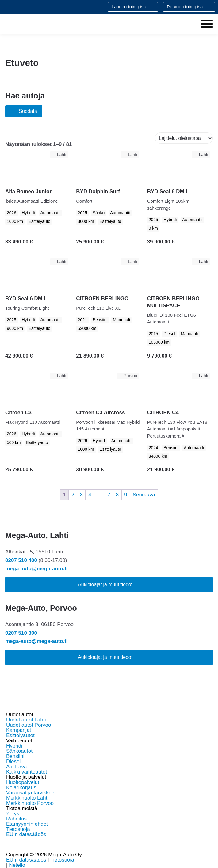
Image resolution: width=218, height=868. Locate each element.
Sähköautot (19, 751)
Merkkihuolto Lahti (27, 798)
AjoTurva (16, 767)
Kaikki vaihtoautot (27, 772)
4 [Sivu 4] (90, 495)
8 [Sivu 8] (117, 495)
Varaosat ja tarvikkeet (31, 793)
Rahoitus (16, 819)
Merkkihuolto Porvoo (30, 803)
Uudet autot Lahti (26, 720)
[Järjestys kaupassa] (184, 138)
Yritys (13, 814)
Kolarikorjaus (21, 788)
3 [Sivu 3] (81, 495)
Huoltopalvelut (23, 782)
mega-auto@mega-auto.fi (36, 569)
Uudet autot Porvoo (29, 725)
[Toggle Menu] (207, 24)
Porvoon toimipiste (185, 7)
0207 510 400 (21, 560)
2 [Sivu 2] (73, 495)
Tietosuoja (18, 829)
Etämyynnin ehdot (27, 824)
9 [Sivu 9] (126, 495)
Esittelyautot (20, 735)
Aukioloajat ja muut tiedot (105, 585)
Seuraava (144, 495)
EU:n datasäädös (26, 834)
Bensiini (15, 756)
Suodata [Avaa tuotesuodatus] (24, 111)
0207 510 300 (21, 633)
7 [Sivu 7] (109, 495)
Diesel (13, 761)
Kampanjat (19, 730)
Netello (17, 865)
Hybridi (14, 746)
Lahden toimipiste (129, 7)
